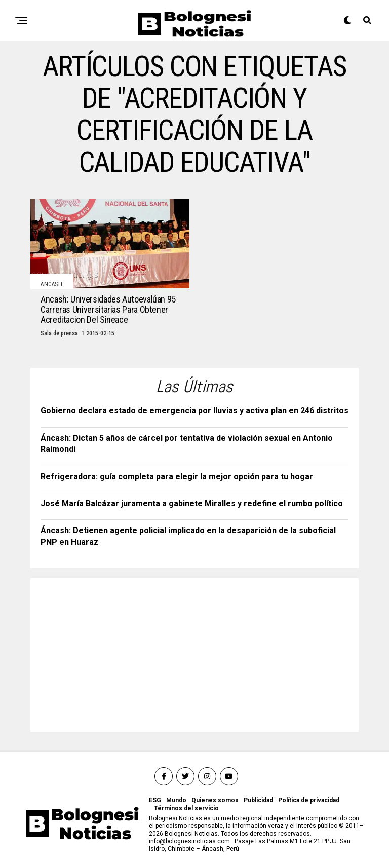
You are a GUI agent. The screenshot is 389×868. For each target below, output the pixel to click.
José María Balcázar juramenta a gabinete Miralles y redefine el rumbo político (192, 503)
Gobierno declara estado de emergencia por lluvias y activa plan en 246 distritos (194, 411)
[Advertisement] (116, 652)
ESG (155, 800)
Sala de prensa (59, 333)
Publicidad (258, 800)
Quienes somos (215, 800)
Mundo (176, 800)
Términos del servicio (186, 808)
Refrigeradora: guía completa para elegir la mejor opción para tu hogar (177, 477)
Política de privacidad (309, 800)
